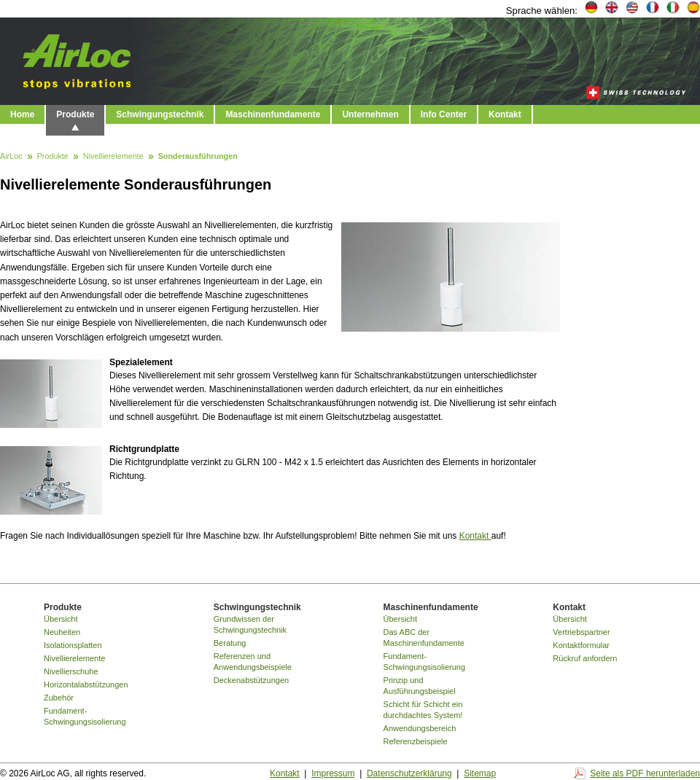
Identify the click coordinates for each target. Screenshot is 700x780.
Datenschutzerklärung (409, 773)
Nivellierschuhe (71, 671)
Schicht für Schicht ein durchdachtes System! (423, 710)
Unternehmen (370, 114)
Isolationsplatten (73, 645)
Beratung (230, 643)
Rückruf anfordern (585, 658)
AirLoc (11, 157)
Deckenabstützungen (251, 680)
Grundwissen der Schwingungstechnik (250, 624)
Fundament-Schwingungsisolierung (85, 716)
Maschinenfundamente (273, 114)
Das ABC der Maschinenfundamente (424, 637)
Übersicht (61, 619)
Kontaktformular (581, 645)
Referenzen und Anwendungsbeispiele (253, 662)
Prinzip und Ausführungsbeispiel (420, 686)
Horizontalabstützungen (86, 685)
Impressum (333, 773)
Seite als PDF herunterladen (645, 773)
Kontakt (505, 114)
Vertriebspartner (581, 632)
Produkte (75, 114)
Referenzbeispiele (416, 741)
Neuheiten (62, 632)
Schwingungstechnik (160, 114)
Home (22, 114)
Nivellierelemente (113, 157)
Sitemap (480, 773)
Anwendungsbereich (420, 728)
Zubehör (59, 698)
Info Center (444, 114)
